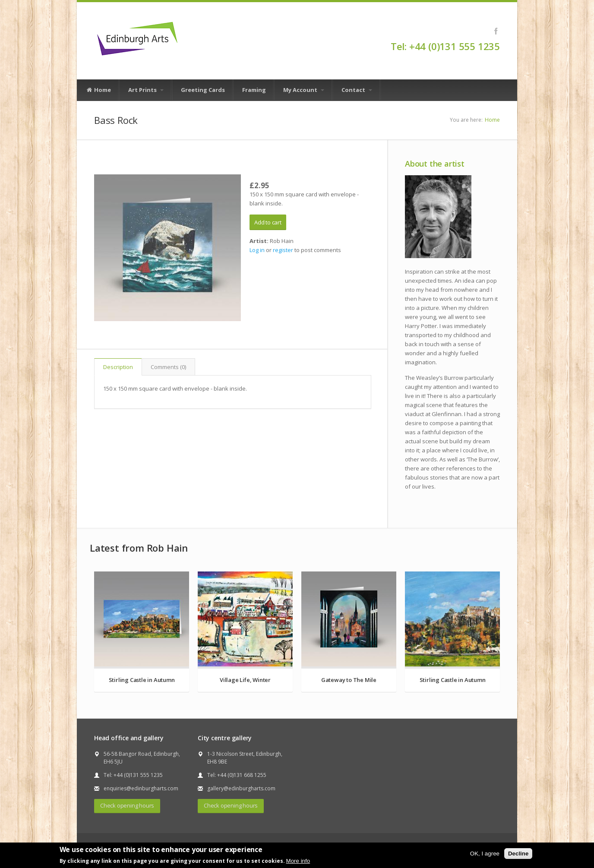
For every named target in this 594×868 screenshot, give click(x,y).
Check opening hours (127, 805)
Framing (254, 90)
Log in (257, 250)
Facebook (496, 31)
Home (98, 90)
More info (298, 861)
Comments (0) (168, 367)
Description (118, 367)
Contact (357, 90)
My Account (304, 90)
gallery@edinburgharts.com (241, 788)
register (283, 250)
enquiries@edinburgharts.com (141, 788)
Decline (518, 854)
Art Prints (146, 90)
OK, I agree (485, 854)
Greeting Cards (203, 90)
